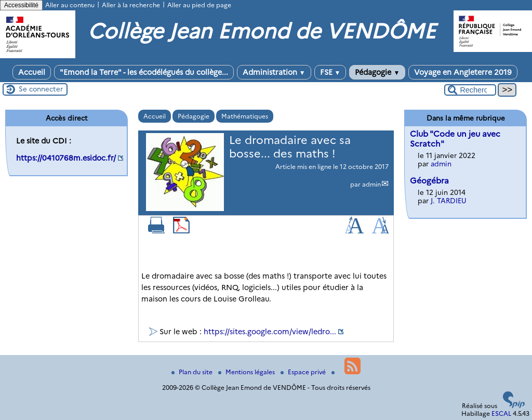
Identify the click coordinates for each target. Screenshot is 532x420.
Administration (274, 72)
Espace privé (304, 372)
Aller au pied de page (199, 5)
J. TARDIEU (449, 201)
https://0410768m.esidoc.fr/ (66, 158)
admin (371, 184)
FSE (330, 72)
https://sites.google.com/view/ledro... (270, 332)
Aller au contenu (70, 5)
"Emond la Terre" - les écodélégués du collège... (144, 72)
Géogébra (429, 181)
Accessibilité (21, 5)
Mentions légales (247, 372)
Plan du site (193, 372)
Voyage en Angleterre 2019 (463, 72)
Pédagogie (377, 72)
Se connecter (41, 89)
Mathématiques (245, 116)
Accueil (32, 72)
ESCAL (501, 414)
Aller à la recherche (131, 5)
